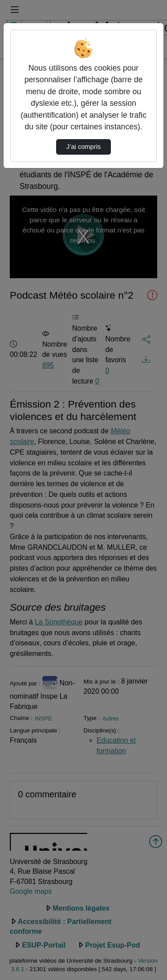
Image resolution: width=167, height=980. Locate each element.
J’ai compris (83, 147)
